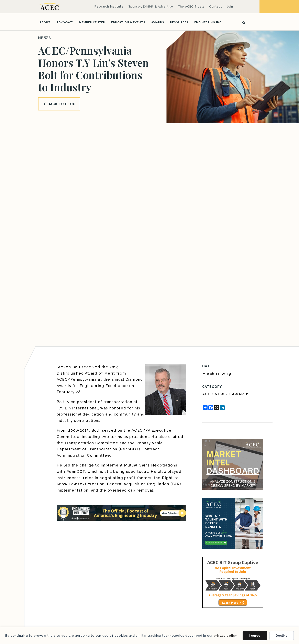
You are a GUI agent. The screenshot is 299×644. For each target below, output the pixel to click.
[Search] (243, 22)
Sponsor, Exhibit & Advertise (151, 7)
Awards (158, 22)
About (45, 22)
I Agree (255, 636)
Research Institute (109, 7)
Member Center (92, 22)
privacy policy (225, 636)
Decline (282, 636)
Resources (179, 22)
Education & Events (128, 22)
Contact (216, 7)
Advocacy (65, 22)
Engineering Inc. (208, 22)
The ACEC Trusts (191, 7)
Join (230, 7)
